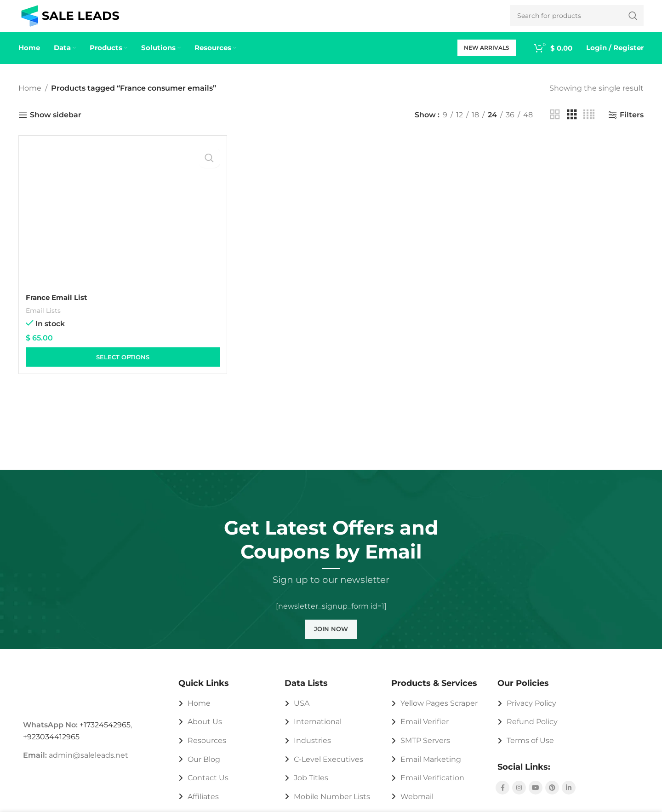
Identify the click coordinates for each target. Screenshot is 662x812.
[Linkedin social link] (569, 797)
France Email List (59, 307)
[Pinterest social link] (552, 797)
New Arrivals (487, 57)
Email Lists (44, 320)
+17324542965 (105, 734)
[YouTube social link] (536, 797)
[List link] (225, 713)
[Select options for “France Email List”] (123, 367)
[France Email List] (123, 226)
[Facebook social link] (502, 797)
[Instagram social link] (519, 797)
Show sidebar (56, 124)
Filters (632, 124)
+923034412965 (51, 746)
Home (30, 98)
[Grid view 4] (589, 125)
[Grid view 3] (572, 125)
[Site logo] (70, 20)
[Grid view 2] (555, 125)
